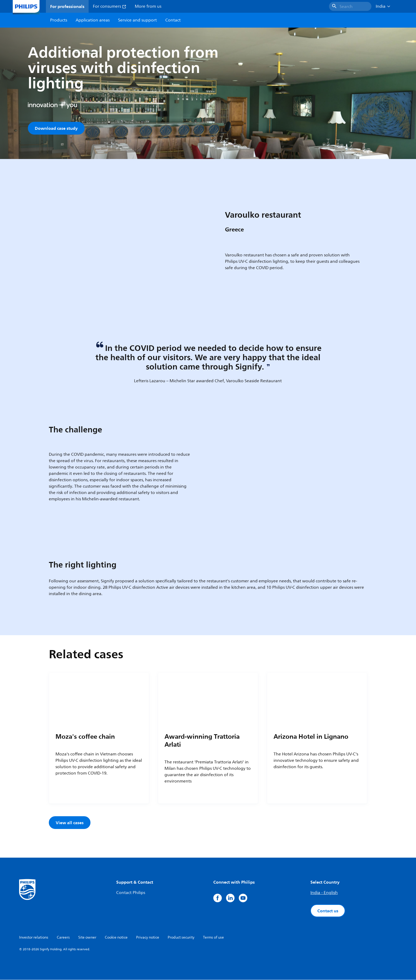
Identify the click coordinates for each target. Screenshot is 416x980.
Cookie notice (116, 938)
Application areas (93, 20)
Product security (181, 938)
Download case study (56, 128)
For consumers (110, 6)
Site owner (87, 938)
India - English (324, 893)
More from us (148, 6)
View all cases (70, 823)
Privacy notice (148, 938)
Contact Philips (131, 893)
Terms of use (213, 938)
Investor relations (34, 938)
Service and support (137, 20)
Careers (63, 938)
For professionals (67, 6)
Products (59, 20)
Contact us (328, 911)
